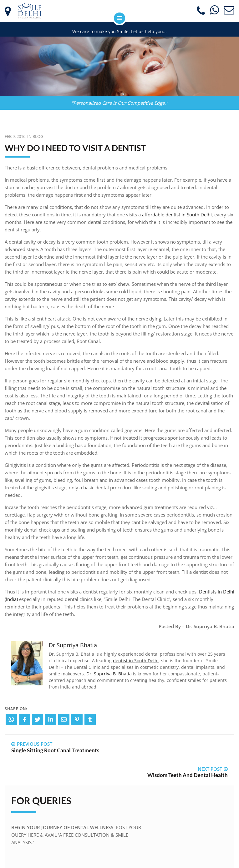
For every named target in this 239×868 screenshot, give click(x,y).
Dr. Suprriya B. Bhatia (109, 674)
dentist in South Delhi (136, 661)
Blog (38, 136)
